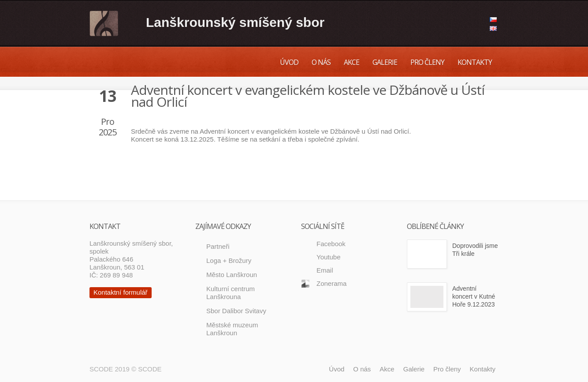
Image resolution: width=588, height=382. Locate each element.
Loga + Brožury (229, 260)
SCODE (150, 369)
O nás (321, 62)
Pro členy (427, 62)
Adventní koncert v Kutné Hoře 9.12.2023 (474, 296)
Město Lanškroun (232, 275)
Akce (352, 62)
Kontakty (475, 62)
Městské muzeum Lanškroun (232, 329)
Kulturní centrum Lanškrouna (231, 293)
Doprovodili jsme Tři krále (475, 250)
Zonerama (331, 283)
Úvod (289, 62)
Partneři (218, 246)
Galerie (385, 62)
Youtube (329, 257)
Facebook (331, 244)
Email (325, 270)
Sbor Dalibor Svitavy (236, 311)
